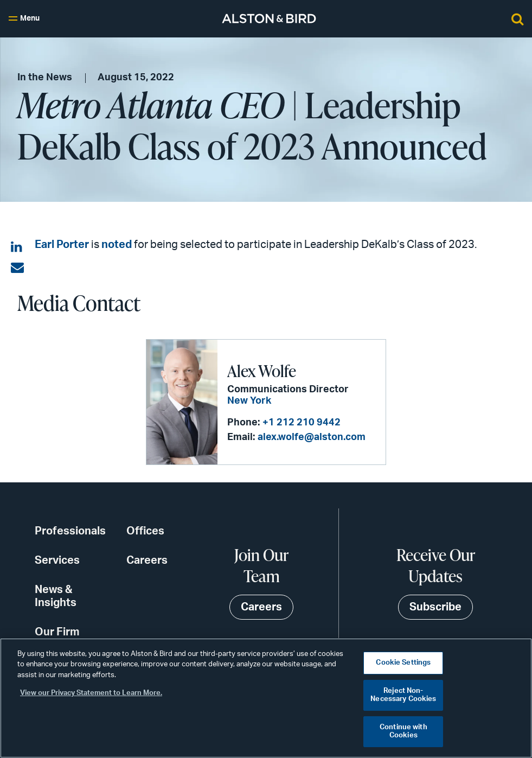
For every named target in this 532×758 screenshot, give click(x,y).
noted (117, 245)
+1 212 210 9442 (302, 423)
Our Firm (57, 632)
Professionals (70, 531)
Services (57, 560)
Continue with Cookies (403, 732)
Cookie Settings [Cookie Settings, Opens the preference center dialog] (403, 663)
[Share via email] (17, 268)
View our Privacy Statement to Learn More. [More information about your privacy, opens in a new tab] (91, 693)
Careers (147, 560)
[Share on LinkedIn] (17, 247)
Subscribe (435, 607)
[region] (266, 698)
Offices (145, 531)
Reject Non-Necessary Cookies (403, 695)
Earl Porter (62, 245)
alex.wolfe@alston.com (312, 437)
